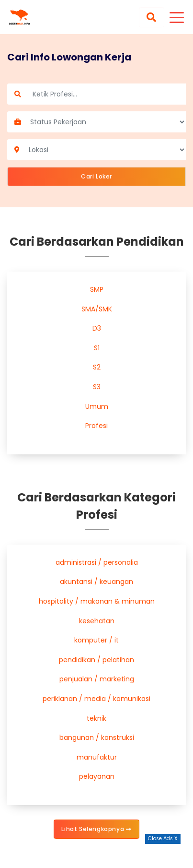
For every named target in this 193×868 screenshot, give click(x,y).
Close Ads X (163, 838)
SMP (97, 289)
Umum (97, 406)
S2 (97, 367)
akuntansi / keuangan (96, 582)
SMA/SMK (97, 309)
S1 (97, 348)
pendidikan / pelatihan (96, 660)
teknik (96, 718)
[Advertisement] (97, 856)
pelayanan (97, 776)
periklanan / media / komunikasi (96, 699)
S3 (97, 387)
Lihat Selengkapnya (96, 829)
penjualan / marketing (97, 679)
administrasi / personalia (97, 562)
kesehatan (97, 621)
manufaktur (97, 757)
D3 (97, 328)
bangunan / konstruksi (97, 737)
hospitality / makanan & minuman (97, 601)
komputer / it (96, 640)
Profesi (96, 426)
